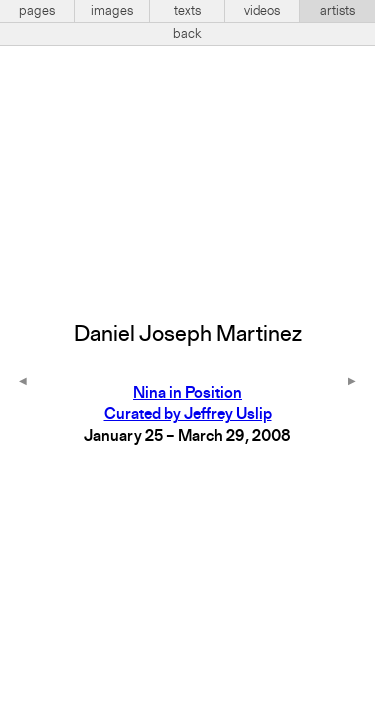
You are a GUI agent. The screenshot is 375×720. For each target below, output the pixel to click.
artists (337, 11)
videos (262, 11)
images (112, 11)
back (187, 34)
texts (187, 11)
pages (37, 11)
